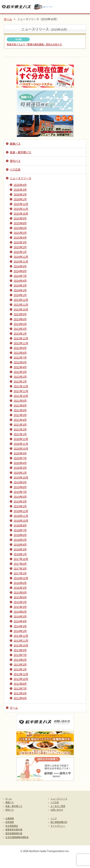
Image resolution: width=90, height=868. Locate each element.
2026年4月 (20, 185)
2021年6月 (20, 410)
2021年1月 (20, 434)
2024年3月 (20, 285)
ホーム (8, 19)
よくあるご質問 (58, 806)
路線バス (15, 144)
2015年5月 (20, 602)
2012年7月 (20, 688)
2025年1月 (20, 252)
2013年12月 (21, 636)
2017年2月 (20, 573)
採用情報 (10, 822)
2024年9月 (20, 266)
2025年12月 (21, 204)
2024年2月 (20, 290)
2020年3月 (20, 468)
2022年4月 (20, 367)
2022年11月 (21, 343)
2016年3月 (20, 588)
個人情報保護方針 (59, 822)
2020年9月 (20, 453)
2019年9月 (20, 482)
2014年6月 (20, 612)
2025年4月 (20, 237)
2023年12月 (21, 300)
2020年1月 (20, 473)
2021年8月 (20, 405)
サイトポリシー (58, 826)
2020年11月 (21, 444)
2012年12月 (21, 674)
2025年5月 (20, 233)
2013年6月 (20, 660)
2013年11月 (21, 641)
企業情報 (10, 819)
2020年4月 (20, 463)
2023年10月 (21, 309)
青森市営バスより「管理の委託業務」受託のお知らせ (34, 44)
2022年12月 (21, 338)
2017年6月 (20, 564)
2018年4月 (20, 544)
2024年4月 (20, 281)
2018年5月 (20, 540)
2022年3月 (20, 372)
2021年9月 (20, 401)
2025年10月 (21, 214)
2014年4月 (20, 621)
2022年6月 (20, 362)
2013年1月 (20, 669)
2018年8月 (20, 525)
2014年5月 (20, 616)
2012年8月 (20, 684)
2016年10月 (21, 578)
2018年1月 (20, 554)
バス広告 (15, 169)
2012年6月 (20, 693)
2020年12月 (21, 439)
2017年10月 (21, 559)
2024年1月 (20, 295)
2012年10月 (21, 679)
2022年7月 (20, 357)
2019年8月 (20, 487)
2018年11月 (21, 516)
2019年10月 (21, 477)
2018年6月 (20, 535)
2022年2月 (20, 377)
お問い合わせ (57, 810)
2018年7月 (20, 530)
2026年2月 (20, 194)
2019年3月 (20, 501)
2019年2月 (20, 506)
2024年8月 (20, 271)
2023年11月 (21, 305)
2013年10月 (21, 645)
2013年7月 (20, 655)
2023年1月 (20, 333)
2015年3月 (20, 607)
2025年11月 (21, 209)
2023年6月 (20, 319)
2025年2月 (20, 247)
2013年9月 (20, 650)
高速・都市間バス (21, 152)
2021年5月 (20, 415)
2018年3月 (20, 549)
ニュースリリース (21, 178)
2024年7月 (20, 276)
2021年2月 (20, 429)
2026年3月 (20, 190)
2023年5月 (20, 324)
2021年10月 (21, 396)
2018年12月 (21, 511)
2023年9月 (20, 314)
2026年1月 (20, 199)
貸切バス (15, 161)
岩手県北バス (16, 7)
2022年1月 (20, 381)
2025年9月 (20, 218)
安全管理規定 (12, 826)
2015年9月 (20, 592)
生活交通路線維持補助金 (17, 837)
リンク (54, 819)
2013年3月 (20, 664)
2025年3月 (20, 242)
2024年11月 (21, 261)
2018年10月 (21, 521)
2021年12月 (21, 386)
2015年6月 (20, 597)
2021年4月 (20, 420)
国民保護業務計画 (14, 834)
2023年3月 (20, 329)
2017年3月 (20, 568)
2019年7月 (20, 492)
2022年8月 (20, 353)
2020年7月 (20, 458)
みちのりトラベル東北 (43, 7)
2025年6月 (20, 228)
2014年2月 (20, 631)
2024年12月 (21, 257)
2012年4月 (20, 698)
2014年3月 (20, 626)
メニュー (83, 7)
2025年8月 (20, 223)
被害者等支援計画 (14, 830)
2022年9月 (20, 348)
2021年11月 (21, 391)
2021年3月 (20, 425)
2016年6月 (20, 583)
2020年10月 (21, 448)
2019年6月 (20, 497)
